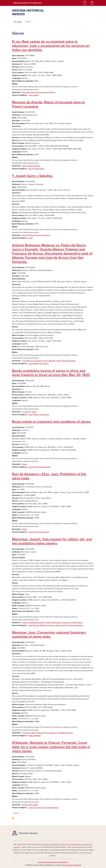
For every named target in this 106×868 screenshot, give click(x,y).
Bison (34, 733)
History (36, 95)
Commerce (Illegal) (69, 623)
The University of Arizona (72, 865)
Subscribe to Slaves (13, 818)
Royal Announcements (40, 92)
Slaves (53, 92)
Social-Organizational (42, 467)
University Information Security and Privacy (53, 862)
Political (36, 415)
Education (26, 92)
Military (36, 364)
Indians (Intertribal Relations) (34, 623)
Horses (59, 361)
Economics (44, 364)
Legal (30, 95)
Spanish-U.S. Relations (58, 733)
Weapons (66, 361)
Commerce (26, 412)
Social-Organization (36, 169)
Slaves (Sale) (33, 805)
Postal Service (42, 733)
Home (19, 22)
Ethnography (61, 625)
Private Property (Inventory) (39, 235)
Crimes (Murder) (49, 361)
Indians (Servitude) (53, 623)
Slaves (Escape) (34, 166)
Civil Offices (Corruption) (32, 361)
